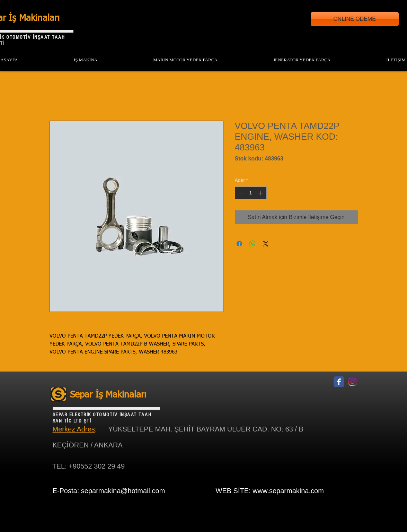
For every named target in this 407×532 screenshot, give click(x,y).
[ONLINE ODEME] (355, 19)
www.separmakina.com (288, 491)
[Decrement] (240, 193)
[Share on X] (266, 244)
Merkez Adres (74, 429)
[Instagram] (352, 382)
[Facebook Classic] (339, 382)
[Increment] (261, 193)
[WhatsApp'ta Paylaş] (253, 244)
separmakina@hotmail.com (123, 491)
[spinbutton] (251, 193)
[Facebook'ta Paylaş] (239, 244)
